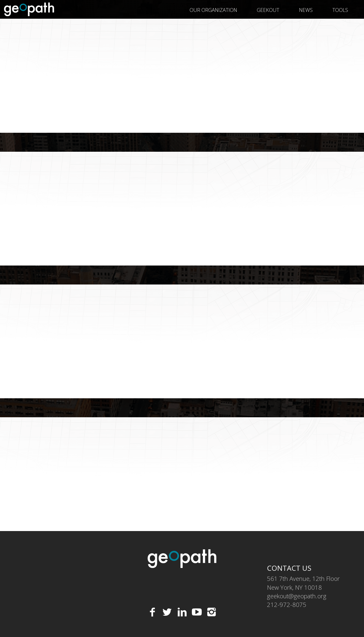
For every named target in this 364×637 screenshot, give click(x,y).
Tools (340, 10)
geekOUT (268, 10)
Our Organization (213, 10)
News (306, 10)
